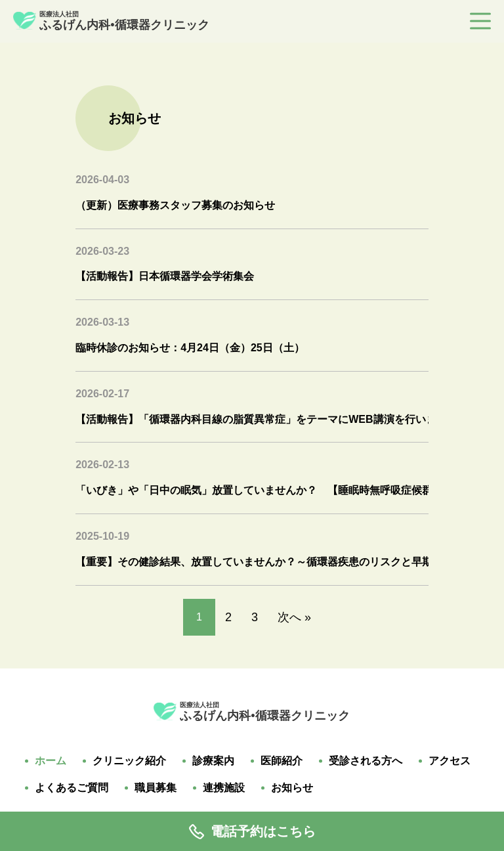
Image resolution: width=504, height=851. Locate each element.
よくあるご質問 (72, 788)
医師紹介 (282, 761)
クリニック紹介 (129, 761)
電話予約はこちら (252, 832)
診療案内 (213, 761)
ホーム (51, 761)
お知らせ (292, 788)
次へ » (294, 617)
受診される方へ (366, 761)
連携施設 (224, 788)
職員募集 (156, 788)
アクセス (450, 761)
